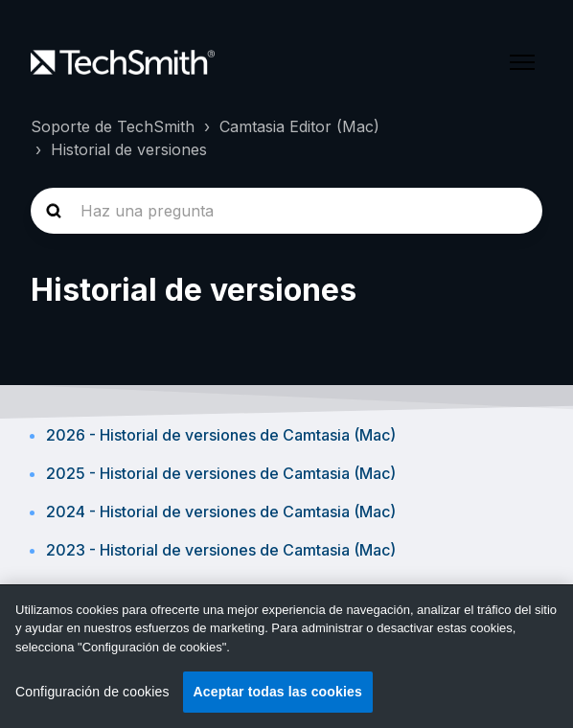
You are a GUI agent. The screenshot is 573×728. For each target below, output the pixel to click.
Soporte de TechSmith (113, 126)
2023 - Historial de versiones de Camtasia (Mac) (221, 550)
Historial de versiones (129, 149)
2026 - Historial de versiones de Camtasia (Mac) (221, 435)
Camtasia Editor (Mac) (299, 126)
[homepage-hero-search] (286, 211)
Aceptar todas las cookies (278, 692)
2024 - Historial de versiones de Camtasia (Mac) (221, 512)
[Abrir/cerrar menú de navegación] (522, 62)
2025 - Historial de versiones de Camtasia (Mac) (221, 473)
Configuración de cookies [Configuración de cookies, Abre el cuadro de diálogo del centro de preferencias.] (92, 692)
